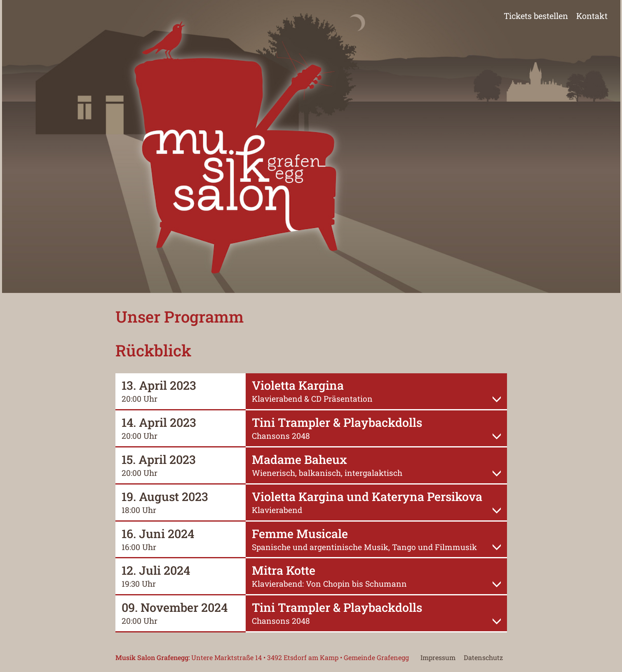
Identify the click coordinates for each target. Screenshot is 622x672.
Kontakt (592, 16)
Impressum (438, 657)
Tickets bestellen (536, 16)
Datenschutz (483, 657)
